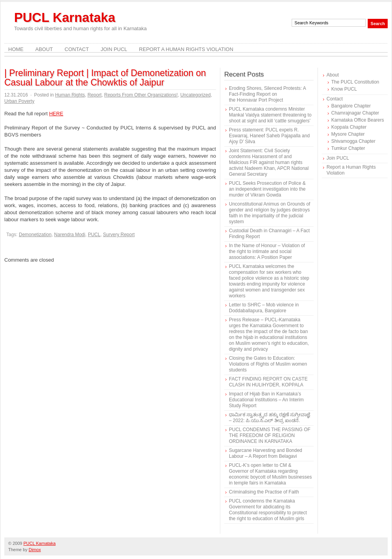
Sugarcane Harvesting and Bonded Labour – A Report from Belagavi (266, 453)
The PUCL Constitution (355, 82)
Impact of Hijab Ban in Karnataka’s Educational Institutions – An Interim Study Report (266, 400)
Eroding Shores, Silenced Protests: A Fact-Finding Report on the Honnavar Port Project (267, 94)
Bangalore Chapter (351, 106)
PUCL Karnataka (65, 17)
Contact (77, 49)
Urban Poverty (19, 101)
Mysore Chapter (348, 134)
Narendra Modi (70, 235)
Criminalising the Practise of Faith (264, 492)
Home (16, 49)
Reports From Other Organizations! (141, 95)
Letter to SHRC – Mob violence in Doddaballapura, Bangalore (264, 308)
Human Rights (70, 95)
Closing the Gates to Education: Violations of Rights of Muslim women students (268, 364)
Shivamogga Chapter (353, 141)
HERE (56, 114)
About (44, 49)
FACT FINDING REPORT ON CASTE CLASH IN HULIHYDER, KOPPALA (268, 382)
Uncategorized (195, 95)
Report (94, 95)
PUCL (94, 235)
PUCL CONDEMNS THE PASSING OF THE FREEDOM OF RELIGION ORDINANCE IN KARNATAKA (270, 435)
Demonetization (35, 235)
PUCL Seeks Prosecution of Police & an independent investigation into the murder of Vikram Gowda (267, 189)
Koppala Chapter (349, 127)
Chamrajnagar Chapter (355, 113)
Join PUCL (114, 49)
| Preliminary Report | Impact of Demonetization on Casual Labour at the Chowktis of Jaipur (105, 78)
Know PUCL (344, 89)
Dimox (35, 550)
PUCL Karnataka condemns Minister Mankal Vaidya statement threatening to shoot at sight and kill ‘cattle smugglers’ (270, 115)
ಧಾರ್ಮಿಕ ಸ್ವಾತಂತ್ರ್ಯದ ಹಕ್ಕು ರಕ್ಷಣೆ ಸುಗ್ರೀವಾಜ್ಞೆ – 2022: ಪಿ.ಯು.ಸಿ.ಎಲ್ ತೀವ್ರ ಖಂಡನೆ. (269, 418)
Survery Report (119, 235)
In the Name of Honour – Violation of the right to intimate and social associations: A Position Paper (267, 251)
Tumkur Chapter (348, 148)
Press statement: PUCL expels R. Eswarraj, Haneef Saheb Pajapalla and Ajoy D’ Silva (269, 136)
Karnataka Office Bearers (358, 120)
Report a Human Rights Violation (186, 49)
